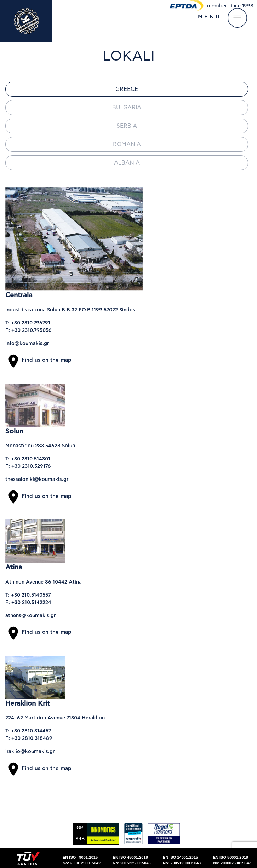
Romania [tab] (127, 144)
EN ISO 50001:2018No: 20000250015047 (232, 860)
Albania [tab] (127, 163)
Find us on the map (38, 360)
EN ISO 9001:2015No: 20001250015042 (82, 860)
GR (80, 828)
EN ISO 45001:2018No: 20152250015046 (132, 860)
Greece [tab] (127, 89)
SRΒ (80, 839)
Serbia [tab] (127, 126)
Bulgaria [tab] (127, 108)
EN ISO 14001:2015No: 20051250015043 (182, 860)
